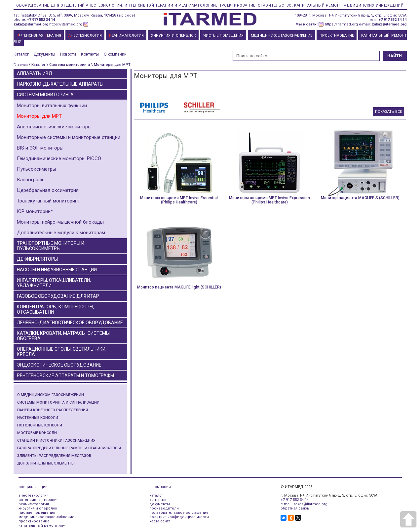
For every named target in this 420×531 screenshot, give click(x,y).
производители (164, 508)
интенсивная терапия (38, 500)
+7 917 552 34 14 (41, 20)
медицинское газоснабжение (46, 517)
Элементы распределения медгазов (54, 456)
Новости (68, 54)
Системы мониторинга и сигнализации (58, 402)
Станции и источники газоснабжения (56, 441)
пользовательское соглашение (179, 513)
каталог (156, 495)
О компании (115, 54)
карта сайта (160, 521)
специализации (33, 487)
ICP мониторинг (35, 211)
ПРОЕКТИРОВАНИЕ (337, 36)
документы (160, 504)
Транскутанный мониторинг (48, 201)
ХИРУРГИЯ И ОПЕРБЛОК (173, 36)
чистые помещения (37, 513)
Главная (21, 65)
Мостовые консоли (37, 433)
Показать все (388, 112)
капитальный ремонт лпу (42, 526)
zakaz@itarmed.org (31, 24)
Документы (44, 54)
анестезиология (34, 495)
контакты (158, 500)
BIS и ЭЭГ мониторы (40, 148)
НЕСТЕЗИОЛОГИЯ (85, 36)
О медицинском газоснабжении (51, 395)
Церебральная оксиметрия (48, 190)
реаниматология (34, 504)
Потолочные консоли (40, 425)
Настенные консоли (38, 418)
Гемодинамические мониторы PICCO (59, 158)
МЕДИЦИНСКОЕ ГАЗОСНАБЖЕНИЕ (282, 36)
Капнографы (31, 180)
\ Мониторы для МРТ (111, 65)
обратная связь (295, 508)
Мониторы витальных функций (52, 106)
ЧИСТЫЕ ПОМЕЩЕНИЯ (223, 36)
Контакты (90, 54)
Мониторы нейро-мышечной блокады (60, 222)
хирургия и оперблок (38, 508)
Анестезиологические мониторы (54, 127)
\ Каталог (37, 65)
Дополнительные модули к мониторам (61, 233)
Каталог (21, 54)
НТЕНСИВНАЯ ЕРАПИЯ (39, 36)
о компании (160, 487)
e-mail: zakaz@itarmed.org (304, 504)
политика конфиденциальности (179, 517)
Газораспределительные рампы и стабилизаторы (69, 448)
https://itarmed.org (66, 24)
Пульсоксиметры (37, 169)
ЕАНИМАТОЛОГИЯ (126, 36)
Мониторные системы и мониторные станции (69, 137)
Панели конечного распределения (53, 410)
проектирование (34, 521)
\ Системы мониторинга (68, 65)
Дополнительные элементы (46, 463)
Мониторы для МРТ (39, 116)
